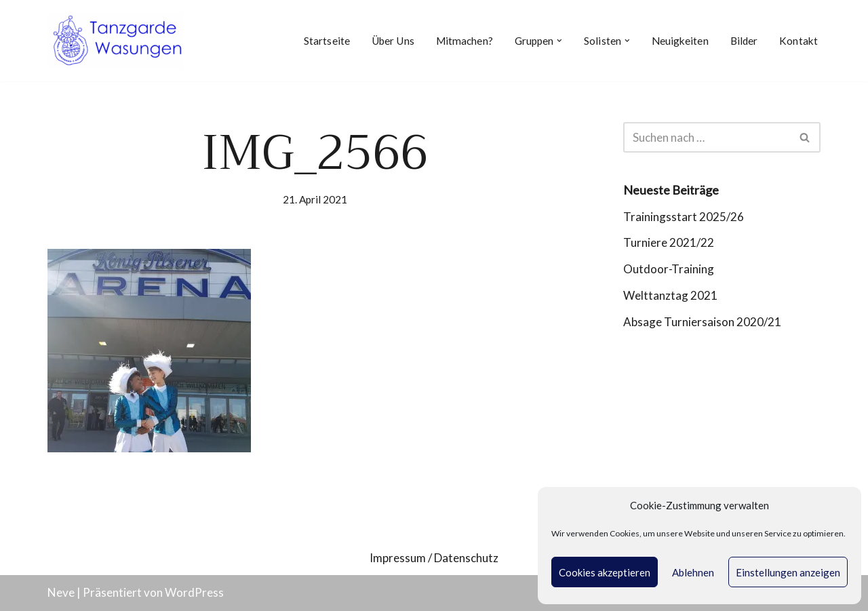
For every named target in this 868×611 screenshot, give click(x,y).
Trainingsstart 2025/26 (684, 217)
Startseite (327, 41)
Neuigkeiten (680, 41)
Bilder (744, 41)
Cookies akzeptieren (605, 572)
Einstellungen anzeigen (788, 572)
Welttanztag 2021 (670, 295)
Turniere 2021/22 (669, 242)
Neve (61, 592)
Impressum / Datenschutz (434, 558)
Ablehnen (693, 572)
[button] (559, 41)
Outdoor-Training (669, 269)
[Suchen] (707, 137)
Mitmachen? (465, 41)
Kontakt (798, 41)
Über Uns (393, 41)
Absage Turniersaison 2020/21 (702, 322)
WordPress (194, 592)
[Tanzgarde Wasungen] (115, 41)
